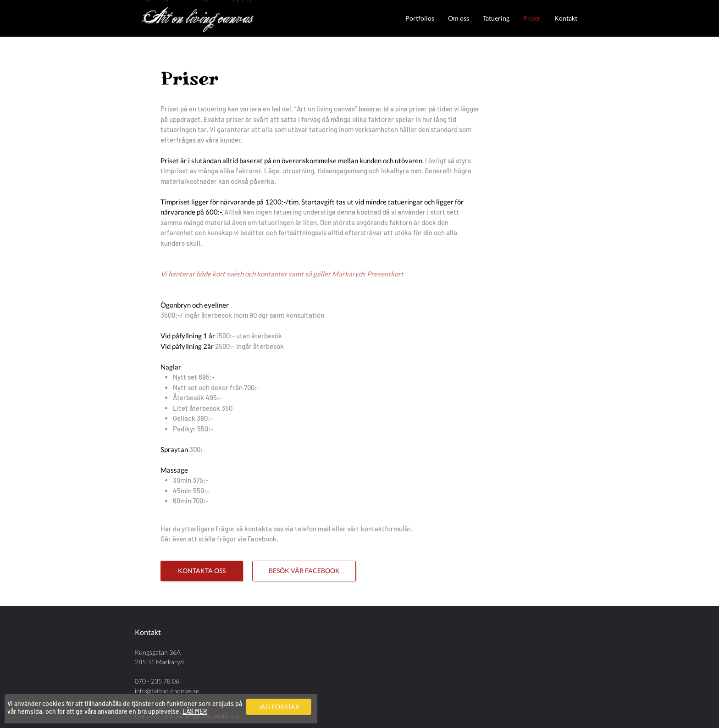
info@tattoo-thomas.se (167, 691)
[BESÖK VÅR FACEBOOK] (304, 571)
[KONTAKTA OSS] (202, 571)
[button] (420, 18)
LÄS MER (195, 711)
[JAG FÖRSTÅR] (279, 707)
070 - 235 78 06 (157, 681)
